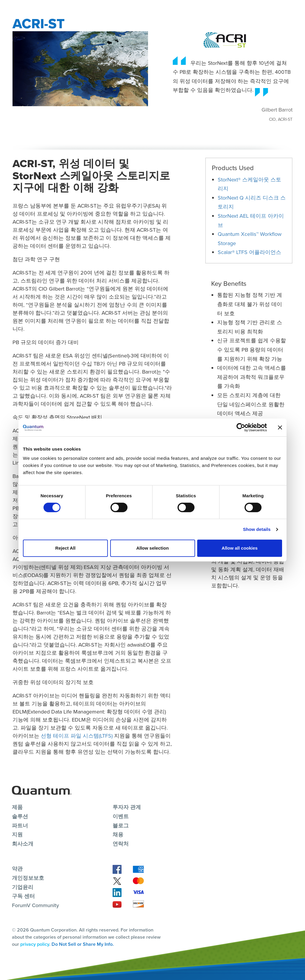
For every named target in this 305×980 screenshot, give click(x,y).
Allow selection (152, 548)
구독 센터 (23, 896)
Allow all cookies (240, 548)
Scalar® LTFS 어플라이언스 (249, 252)
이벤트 (121, 816)
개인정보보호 (28, 878)
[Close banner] (280, 427)
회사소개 (23, 844)
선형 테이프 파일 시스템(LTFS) (77, 736)
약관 (17, 869)
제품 (17, 807)
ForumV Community (35, 905)
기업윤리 (23, 887)
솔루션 (20, 816)
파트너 (20, 826)
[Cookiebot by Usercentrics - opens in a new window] (241, 427)
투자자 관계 (127, 807)
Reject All (66, 548)
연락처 (121, 844)
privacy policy (35, 944)
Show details (257, 529)
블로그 (121, 826)
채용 (118, 835)
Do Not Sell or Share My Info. (83, 944)
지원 (17, 835)
